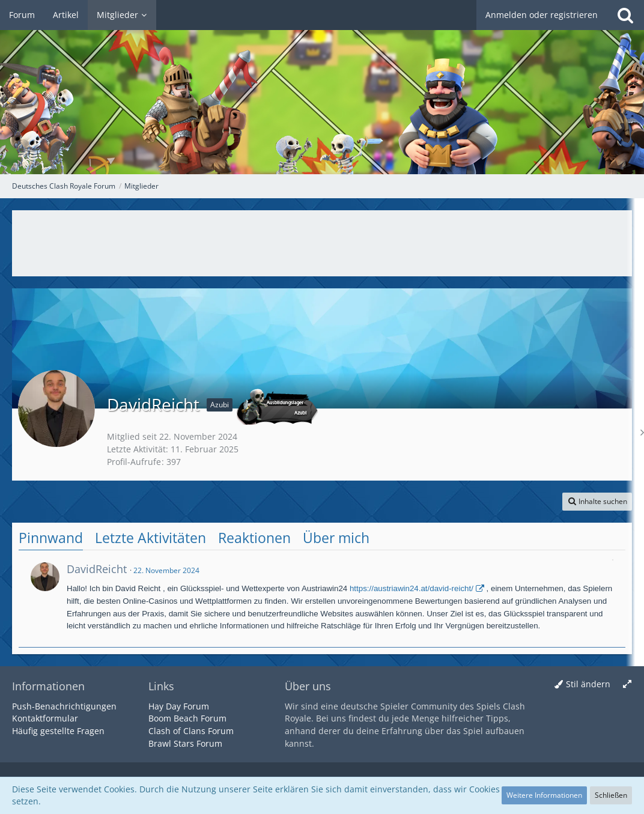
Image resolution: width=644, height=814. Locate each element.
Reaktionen (254, 538)
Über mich (336, 538)
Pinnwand (51, 538)
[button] (597, 502)
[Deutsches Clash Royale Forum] (322, 87)
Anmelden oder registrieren (542, 15)
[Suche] (625, 15)
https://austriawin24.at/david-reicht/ (412, 588)
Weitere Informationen (544, 795)
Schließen (611, 795)
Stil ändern (588, 684)
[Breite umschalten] (627, 685)
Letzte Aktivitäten (150, 538)
